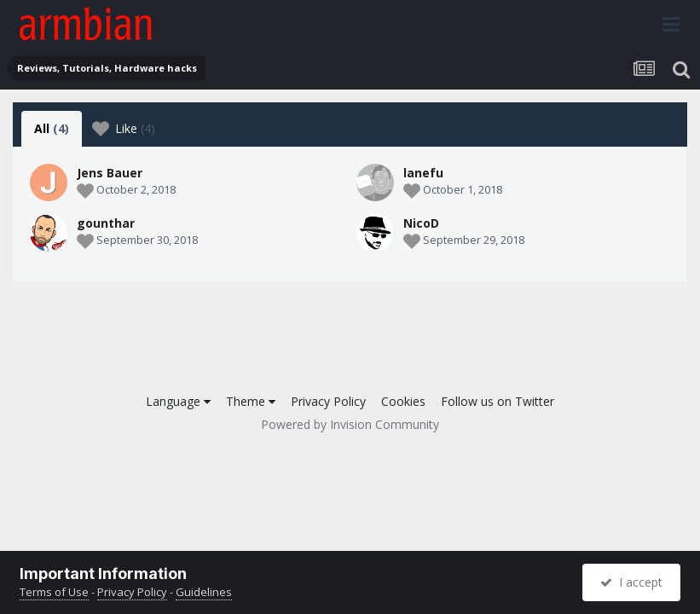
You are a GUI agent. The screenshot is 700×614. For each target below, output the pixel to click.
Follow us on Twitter (498, 401)
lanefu (423, 173)
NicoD (421, 223)
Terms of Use (54, 592)
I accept (631, 582)
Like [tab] (124, 129)
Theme (251, 401)
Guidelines (204, 592)
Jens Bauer (110, 173)
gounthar (106, 223)
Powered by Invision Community (350, 424)
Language (178, 401)
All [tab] (52, 128)
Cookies (403, 401)
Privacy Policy (328, 401)
